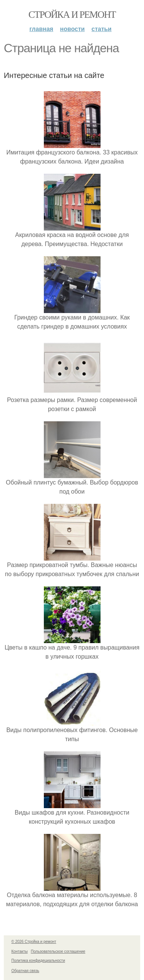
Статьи (101, 29)
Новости (72, 29)
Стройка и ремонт (72, 15)
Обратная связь (25, 971)
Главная (41, 29)
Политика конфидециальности (38, 961)
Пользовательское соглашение (58, 951)
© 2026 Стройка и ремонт (34, 942)
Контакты (19, 951)
